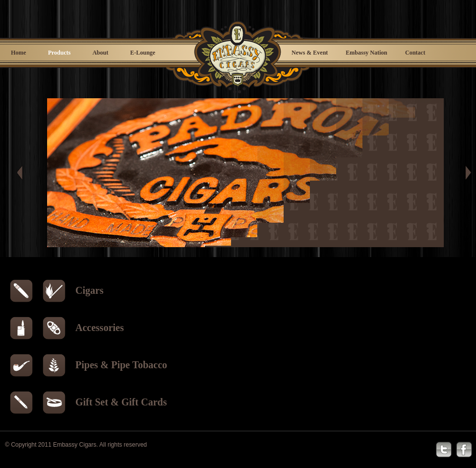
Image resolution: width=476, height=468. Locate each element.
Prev (25, 173)
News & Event (310, 53)
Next (467, 173)
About (100, 53)
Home (19, 53)
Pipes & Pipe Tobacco (121, 365)
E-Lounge (143, 53)
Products (59, 53)
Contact (415, 53)
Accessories (100, 328)
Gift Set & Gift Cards (121, 402)
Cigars (89, 290)
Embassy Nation (366, 53)
